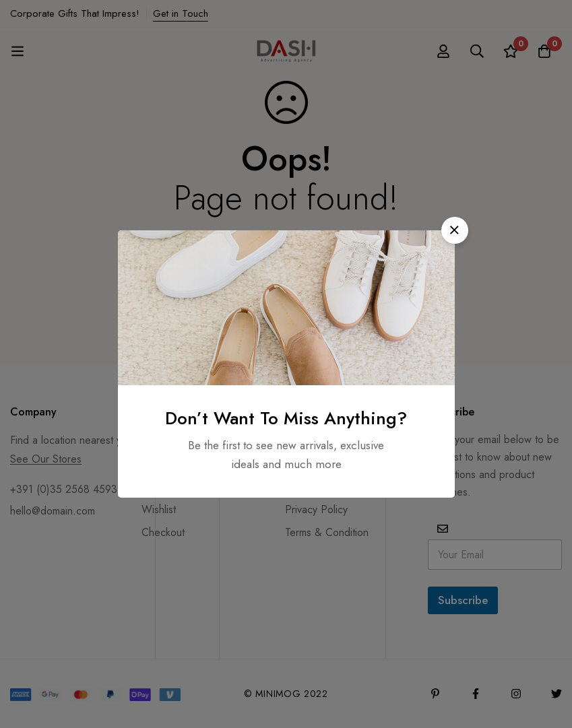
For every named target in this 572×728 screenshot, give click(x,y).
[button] (455, 230)
